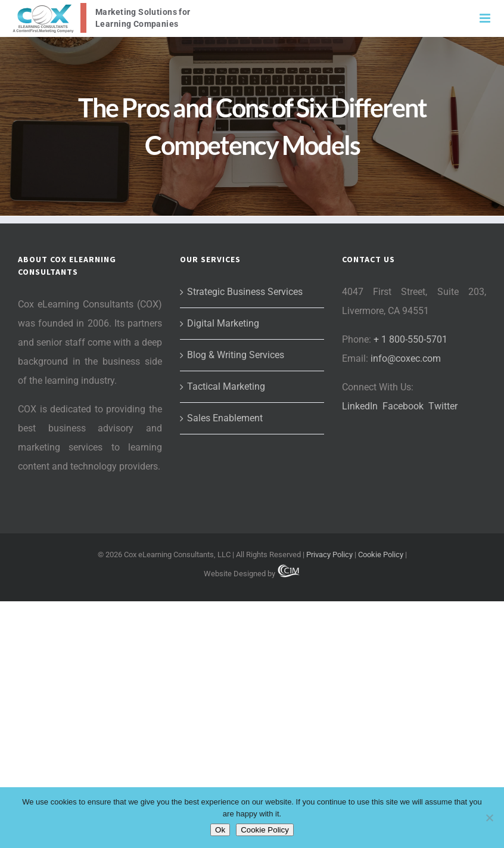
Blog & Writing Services (236, 355)
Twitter (443, 406)
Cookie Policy (381, 555)
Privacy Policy (329, 555)
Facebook (403, 406)
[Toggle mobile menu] (486, 18)
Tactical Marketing (226, 386)
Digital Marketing (223, 323)
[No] (489, 818)
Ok (220, 830)
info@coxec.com (406, 358)
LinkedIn (360, 406)
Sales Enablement (225, 418)
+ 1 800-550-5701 (410, 339)
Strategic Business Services (245, 292)
